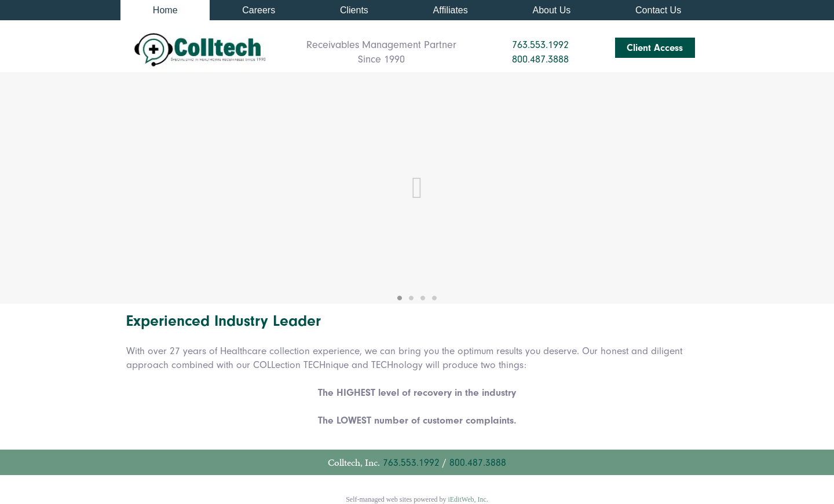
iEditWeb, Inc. (468, 499)
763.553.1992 (411, 462)
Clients (354, 10)
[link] (165, 10)
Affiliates (451, 10)
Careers (259, 10)
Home (165, 10)
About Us (551, 10)
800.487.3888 (478, 462)
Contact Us (658, 10)
